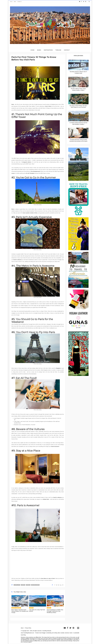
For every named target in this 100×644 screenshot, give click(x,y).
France (28, 585)
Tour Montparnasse (35, 171)
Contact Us (19, 2)
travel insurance (55, 446)
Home (11, 2)
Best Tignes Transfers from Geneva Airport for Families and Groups (20, 611)
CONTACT (67, 50)
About (15, 2)
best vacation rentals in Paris (30, 213)
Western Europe (35, 585)
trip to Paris (48, 106)
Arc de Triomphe (30, 173)
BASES (39, 50)
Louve (13, 173)
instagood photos (27, 162)
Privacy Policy (28, 628)
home (32, 50)
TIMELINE (58, 50)
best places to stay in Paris (48, 578)
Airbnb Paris (46, 499)
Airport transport (16, 608)
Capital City (17, 585)
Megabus (58, 368)
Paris (13, 104)
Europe (23, 585)
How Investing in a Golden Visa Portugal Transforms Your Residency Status (55, 611)
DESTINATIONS (48, 50)
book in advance (18, 260)
